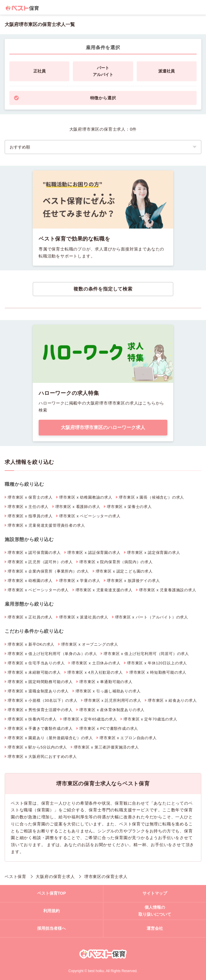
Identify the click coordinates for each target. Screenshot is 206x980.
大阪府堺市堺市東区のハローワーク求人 (103, 427)
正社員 (40, 71)
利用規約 (51, 911)
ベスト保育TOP (52, 893)
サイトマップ (155, 893)
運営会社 (155, 928)
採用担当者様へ (51, 928)
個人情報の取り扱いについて (155, 911)
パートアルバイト (103, 71)
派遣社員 (166, 71)
